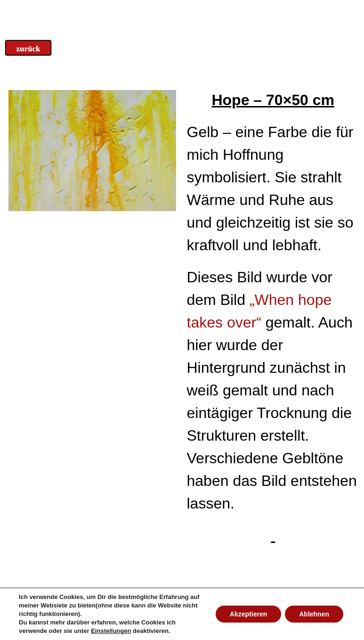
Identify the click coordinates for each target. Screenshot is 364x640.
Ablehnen (314, 614)
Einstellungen (111, 631)
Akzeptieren (248, 614)
